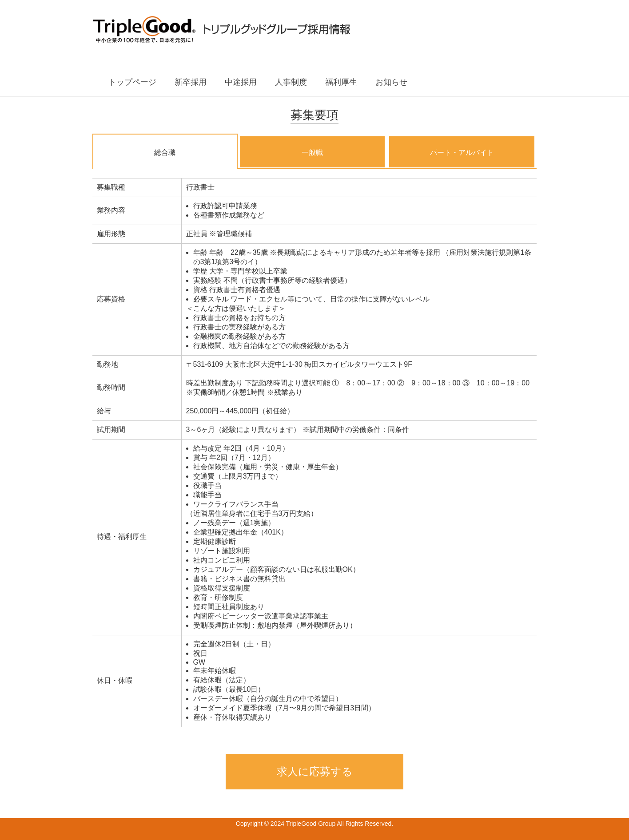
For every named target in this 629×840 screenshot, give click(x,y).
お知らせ (391, 82)
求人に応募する (315, 771)
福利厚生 (341, 82)
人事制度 (291, 82)
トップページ (132, 82)
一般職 (312, 153)
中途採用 (241, 82)
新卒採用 (191, 82)
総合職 (165, 153)
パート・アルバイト (462, 153)
